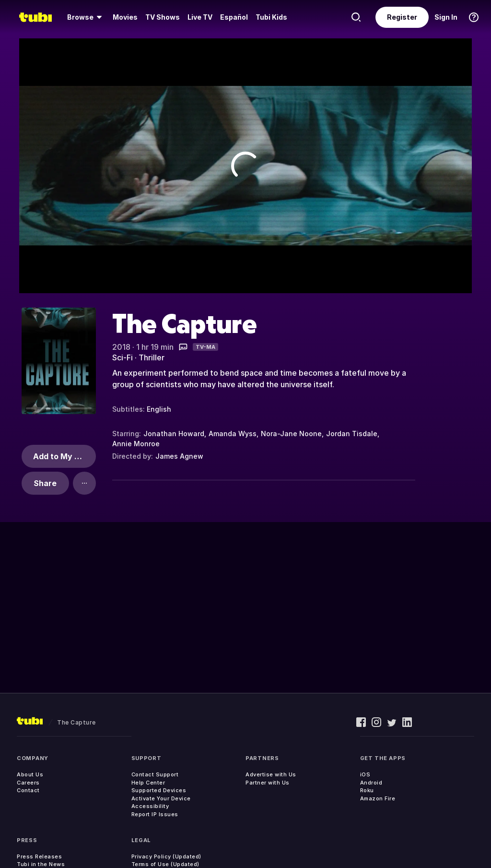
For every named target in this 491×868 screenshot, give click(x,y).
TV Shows (163, 17)
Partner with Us (268, 783)
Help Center (148, 783)
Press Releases (39, 856)
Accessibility (150, 806)
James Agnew (179, 456)
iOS (365, 774)
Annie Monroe (136, 444)
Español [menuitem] (234, 17)
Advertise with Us (271, 774)
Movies (125, 17)
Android (371, 783)
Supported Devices (159, 790)
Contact (28, 790)
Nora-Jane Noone (291, 434)
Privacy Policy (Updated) (166, 856)
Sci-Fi (123, 357)
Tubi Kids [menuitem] (271, 17)
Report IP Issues (155, 814)
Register (402, 17)
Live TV (200, 17)
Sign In (446, 17)
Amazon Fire (378, 798)
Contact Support (155, 774)
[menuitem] (86, 17)
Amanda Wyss (233, 434)
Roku (367, 790)
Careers (28, 783)
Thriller (152, 357)
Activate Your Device (161, 798)
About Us (30, 774)
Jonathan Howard (174, 434)
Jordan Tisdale (352, 434)
